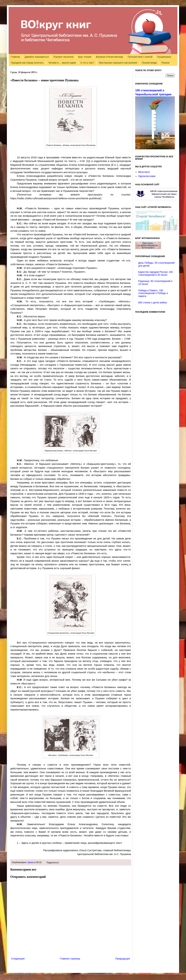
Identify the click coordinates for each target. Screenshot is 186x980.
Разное (166, 63)
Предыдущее (123, 959)
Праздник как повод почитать (27, 63)
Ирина (31, 862)
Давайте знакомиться (37, 57)
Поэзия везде (149, 63)
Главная (15, 57)
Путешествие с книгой (140, 57)
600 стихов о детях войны (153, 302)
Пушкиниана (164, 57)
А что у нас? (87, 63)
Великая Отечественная (109, 57)
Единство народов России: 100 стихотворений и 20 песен (156, 273)
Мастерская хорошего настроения (118, 63)
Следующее (18, 959)
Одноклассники (147, 176)
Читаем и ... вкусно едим (62, 63)
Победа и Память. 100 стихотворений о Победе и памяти (153, 293)
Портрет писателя (63, 57)
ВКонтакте (144, 172)
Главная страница (70, 959)
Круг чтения (85, 57)
